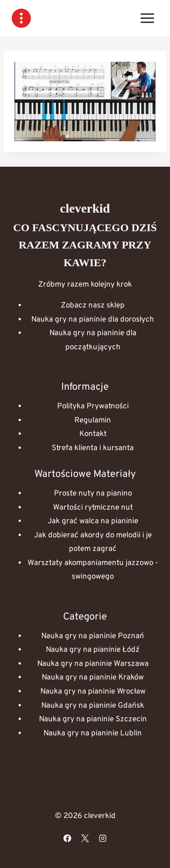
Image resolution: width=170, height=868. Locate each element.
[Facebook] (67, 838)
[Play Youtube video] (85, 102)
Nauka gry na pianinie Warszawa (93, 664)
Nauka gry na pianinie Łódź (93, 650)
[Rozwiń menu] (147, 18)
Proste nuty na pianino (93, 494)
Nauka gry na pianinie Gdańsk (93, 706)
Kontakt (93, 434)
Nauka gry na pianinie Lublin (93, 734)
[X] (85, 838)
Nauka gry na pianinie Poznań (93, 636)
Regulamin (93, 421)
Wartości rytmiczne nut (93, 508)
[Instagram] (103, 838)
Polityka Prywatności (93, 407)
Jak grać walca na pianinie (93, 521)
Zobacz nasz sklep (93, 306)
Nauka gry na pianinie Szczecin (93, 719)
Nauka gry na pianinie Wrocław (93, 692)
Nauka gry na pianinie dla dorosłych (93, 320)
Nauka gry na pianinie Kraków (93, 678)
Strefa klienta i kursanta (93, 448)
